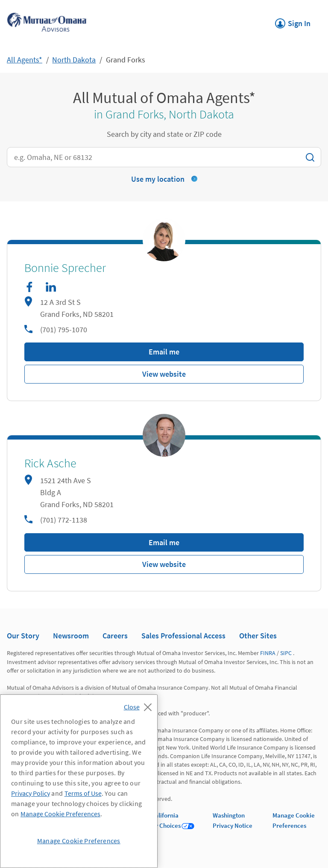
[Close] (140, 705)
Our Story (23, 636)
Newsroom (71, 636)
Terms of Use (83, 793)
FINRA (268, 653)
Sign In (293, 21)
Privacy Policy (31, 793)
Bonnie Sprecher (65, 268)
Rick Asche (50, 464)
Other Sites (258, 636)
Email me (164, 352)
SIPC (286, 653)
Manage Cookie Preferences (60, 814)
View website (164, 374)
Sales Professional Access (183, 636)
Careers (115, 636)
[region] (79, 781)
